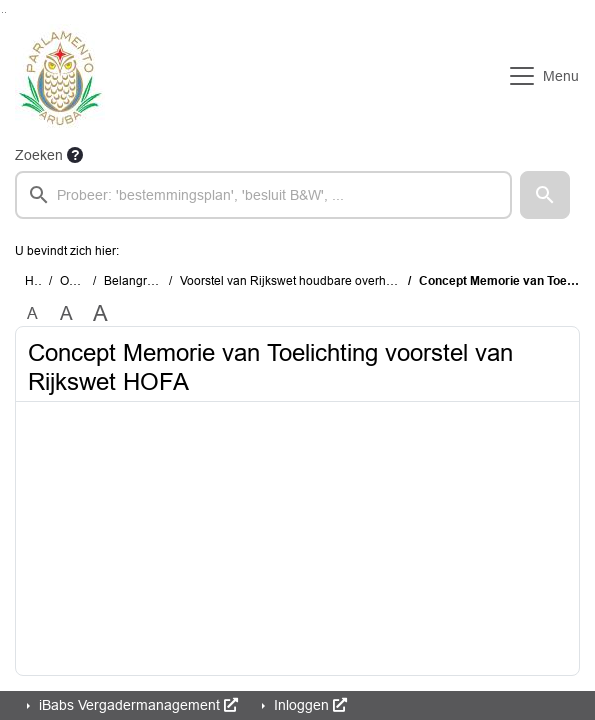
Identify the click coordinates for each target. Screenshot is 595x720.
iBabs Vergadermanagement (136, 705)
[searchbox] (263, 195)
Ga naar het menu (5, 12)
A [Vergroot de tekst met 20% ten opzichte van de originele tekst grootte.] (66, 313)
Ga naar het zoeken (2, 12)
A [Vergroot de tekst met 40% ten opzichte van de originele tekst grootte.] (100, 314)
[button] (545, 195)
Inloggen (308, 705)
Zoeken (39, 155)
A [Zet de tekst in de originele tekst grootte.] (32, 313)
